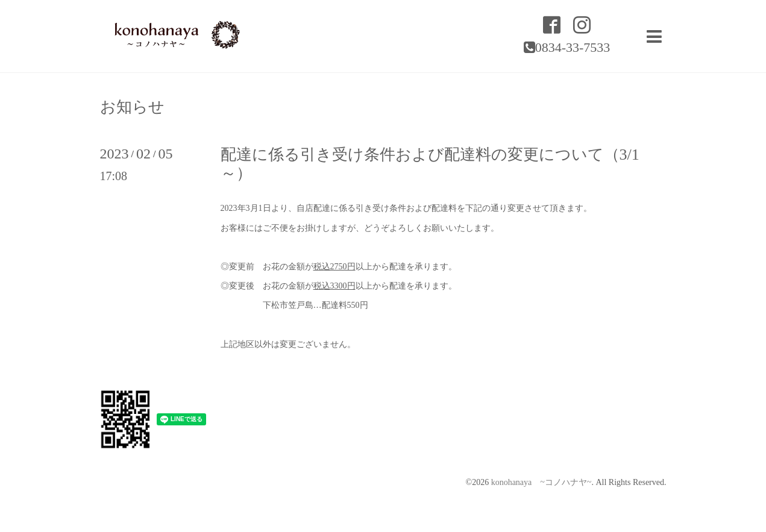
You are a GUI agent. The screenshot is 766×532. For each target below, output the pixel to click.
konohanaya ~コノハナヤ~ (542, 482)
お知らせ (132, 107)
